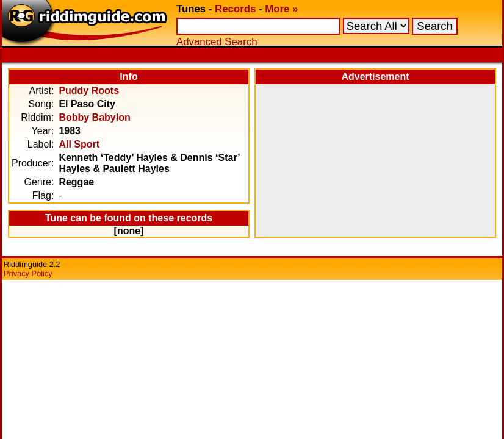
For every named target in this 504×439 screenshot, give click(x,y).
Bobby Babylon (94, 117)
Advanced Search (217, 42)
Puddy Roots (89, 91)
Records (235, 9)
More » (281, 9)
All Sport (79, 144)
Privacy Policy (28, 273)
